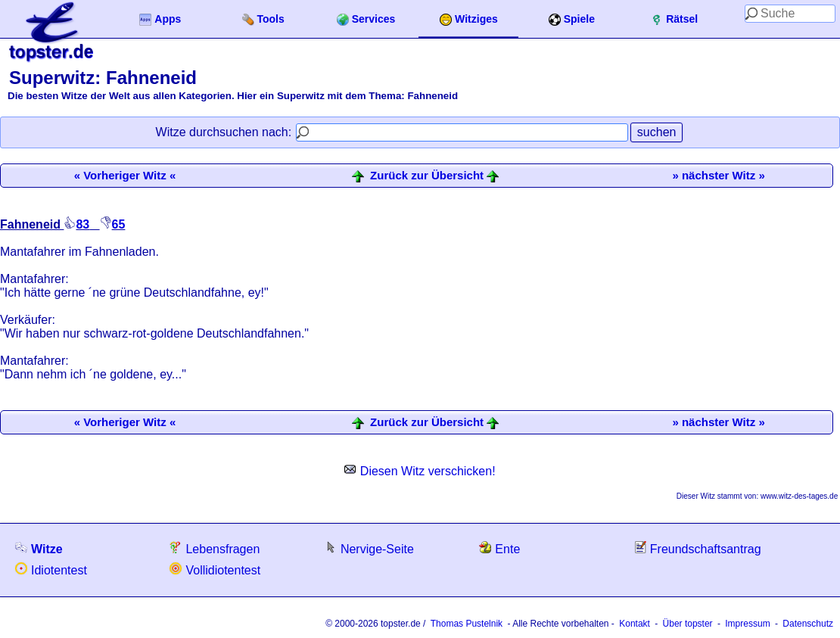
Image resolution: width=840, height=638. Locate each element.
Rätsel (674, 19)
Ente (499, 548)
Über (688, 624)
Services (366, 19)
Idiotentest (51, 570)
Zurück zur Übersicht (427, 176)
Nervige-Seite (369, 548)
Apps (160, 19)
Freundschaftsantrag (698, 548)
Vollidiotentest (215, 570)
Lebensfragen (215, 548)
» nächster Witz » (718, 175)
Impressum (747, 624)
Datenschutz (808, 624)
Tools (263, 19)
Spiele (572, 19)
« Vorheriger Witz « (125, 175)
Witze (39, 548)
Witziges (469, 19)
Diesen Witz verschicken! (420, 471)
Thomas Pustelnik (467, 624)
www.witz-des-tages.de (799, 496)
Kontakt (635, 624)
